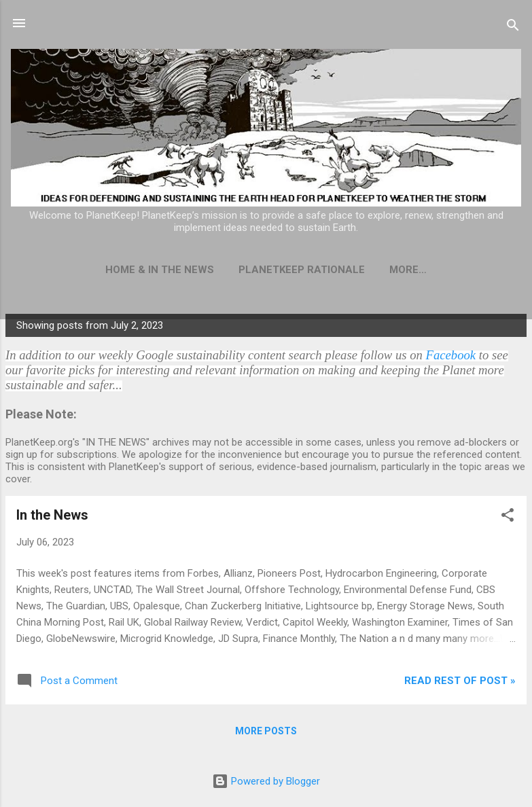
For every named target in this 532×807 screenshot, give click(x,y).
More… (408, 270)
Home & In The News (160, 270)
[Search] (513, 28)
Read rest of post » (460, 681)
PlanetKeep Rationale (302, 270)
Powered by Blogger (266, 781)
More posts (266, 731)
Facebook (451, 355)
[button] (508, 517)
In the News (52, 515)
